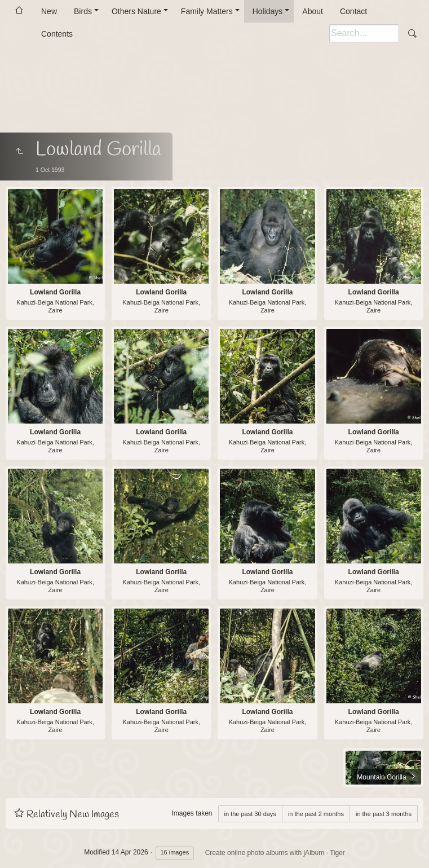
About (313, 11)
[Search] (364, 33)
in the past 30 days (250, 814)
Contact (353, 11)
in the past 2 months (316, 814)
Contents (57, 34)
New (49, 11)
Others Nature (136, 11)
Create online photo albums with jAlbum (265, 853)
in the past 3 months (384, 814)
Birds (83, 11)
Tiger (337, 853)
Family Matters (207, 11)
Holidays (268, 11)
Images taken (192, 813)
